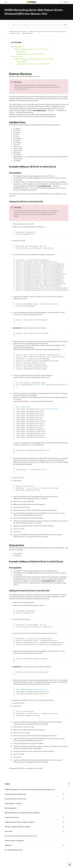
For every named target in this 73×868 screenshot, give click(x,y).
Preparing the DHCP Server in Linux (16, 798)
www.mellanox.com (39, 110)
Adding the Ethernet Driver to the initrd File (33, 64)
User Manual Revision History (14, 849)
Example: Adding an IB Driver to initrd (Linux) (31, 49)
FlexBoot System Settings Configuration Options (19, 821)
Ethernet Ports (17, 56)
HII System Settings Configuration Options (18, 826)
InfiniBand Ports (17, 47)
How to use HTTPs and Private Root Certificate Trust (21, 835)
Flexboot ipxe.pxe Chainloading (14, 840)
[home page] (31, 2)
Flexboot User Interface (12, 817)
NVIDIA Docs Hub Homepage (18, 31)
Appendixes (8, 845)
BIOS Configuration (11, 807)
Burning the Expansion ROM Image (15, 793)
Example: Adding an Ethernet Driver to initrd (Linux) (33, 59)
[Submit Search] (65, 25)
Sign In (66, 2)
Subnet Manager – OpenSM (13, 803)
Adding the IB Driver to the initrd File (30, 54)
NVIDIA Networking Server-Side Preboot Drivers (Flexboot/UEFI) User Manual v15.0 (30, 789)
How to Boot (9, 831)
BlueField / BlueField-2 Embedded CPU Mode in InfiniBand (22, 812)
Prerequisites (21, 52)
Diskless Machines (27, 33)
